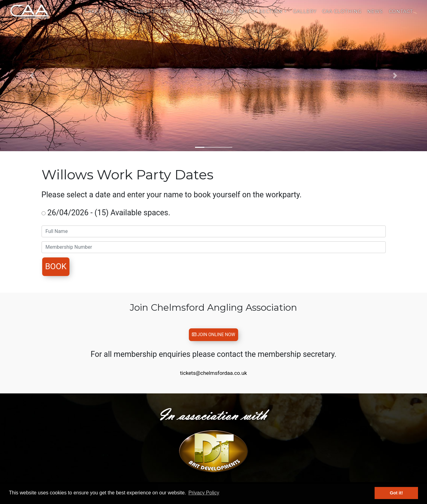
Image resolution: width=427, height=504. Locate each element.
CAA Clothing (342, 17)
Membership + (197, 17)
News (375, 17)
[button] (32, 76)
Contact (401, 17)
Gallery (305, 17)
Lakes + (96, 17)
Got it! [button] (396, 493)
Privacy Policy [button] (204, 493)
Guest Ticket (152, 17)
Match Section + (263, 17)
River (120, 17)
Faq (228, 17)
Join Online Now (214, 337)
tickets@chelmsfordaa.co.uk (213, 378)
